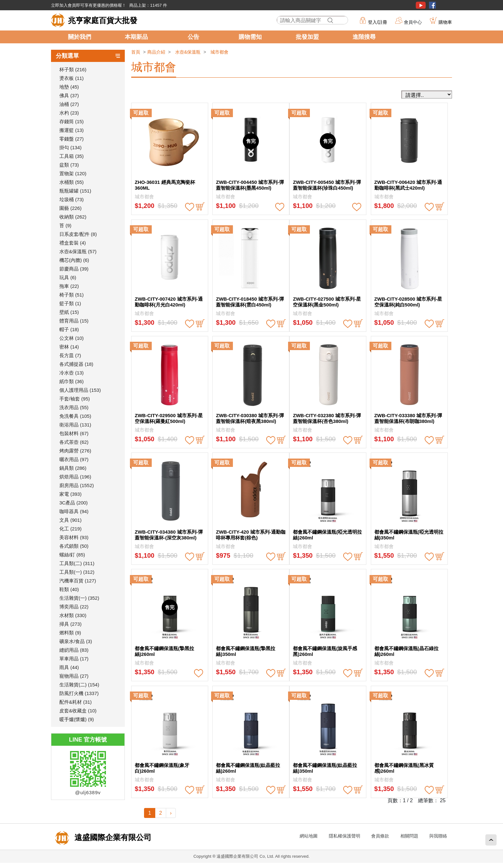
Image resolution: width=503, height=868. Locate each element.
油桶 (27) (69, 104)
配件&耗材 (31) (76, 702)
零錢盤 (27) (72, 139)
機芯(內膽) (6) (74, 260)
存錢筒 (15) (72, 121)
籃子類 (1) (70, 303)
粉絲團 (432, 5)
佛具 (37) (69, 95)
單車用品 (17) (74, 659)
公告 (193, 37)
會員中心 (413, 22)
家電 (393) (70, 494)
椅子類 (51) (72, 295)
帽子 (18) (69, 329)
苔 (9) (65, 225)
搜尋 (330, 20)
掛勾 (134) (70, 147)
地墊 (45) (69, 87)
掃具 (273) (70, 624)
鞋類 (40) (69, 589)
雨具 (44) (69, 667)
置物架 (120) (73, 173)
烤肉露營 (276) (75, 451)
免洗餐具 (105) (75, 416)
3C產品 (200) (73, 503)
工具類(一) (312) (77, 572)
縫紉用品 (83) (74, 650)
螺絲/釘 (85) (72, 555)
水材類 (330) (73, 615)
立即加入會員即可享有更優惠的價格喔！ (89, 5)
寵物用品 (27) (74, 676)
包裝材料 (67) (74, 433)
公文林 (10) (72, 338)
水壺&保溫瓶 (188, 52)
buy (200, 207)
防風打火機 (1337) (79, 693)
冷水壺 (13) (72, 373)
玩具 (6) (68, 277)
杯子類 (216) (73, 69)
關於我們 (80, 37)
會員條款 (380, 836)
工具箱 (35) (72, 156)
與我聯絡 (438, 836)
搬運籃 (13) (72, 130)
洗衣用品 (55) (74, 407)
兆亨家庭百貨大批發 (103, 20)
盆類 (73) (69, 165)
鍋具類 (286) (73, 468)
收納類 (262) (73, 217)
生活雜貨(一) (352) (79, 598)
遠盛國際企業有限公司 (112, 837)
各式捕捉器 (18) (76, 364)
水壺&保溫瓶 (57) (78, 251)
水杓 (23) (69, 113)
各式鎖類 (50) (74, 546)
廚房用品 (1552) (77, 485)
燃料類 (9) (70, 633)
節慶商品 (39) (74, 269)
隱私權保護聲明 (345, 836)
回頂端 (491, 840)
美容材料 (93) (74, 537)
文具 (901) (70, 520)
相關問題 (409, 836)
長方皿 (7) (70, 355)
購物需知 (250, 37)
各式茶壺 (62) (74, 442)
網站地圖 (309, 836)
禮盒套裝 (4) (73, 243)
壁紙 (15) (69, 312)
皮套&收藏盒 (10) (78, 711)
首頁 (136, 52)
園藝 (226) (70, 208)
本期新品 (136, 37)
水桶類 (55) (72, 182)
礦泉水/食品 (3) (76, 641)
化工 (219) (70, 529)
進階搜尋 (364, 37)
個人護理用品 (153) (80, 390)
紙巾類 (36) (72, 381)
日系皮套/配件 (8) (78, 234)
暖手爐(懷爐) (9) (77, 719)
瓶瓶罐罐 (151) (75, 191)
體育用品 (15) (74, 321)
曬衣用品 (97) (74, 459)
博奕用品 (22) (74, 607)
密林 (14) (69, 347)
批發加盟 (307, 37)
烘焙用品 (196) (75, 477)
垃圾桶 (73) (72, 199)
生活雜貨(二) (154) (79, 685)
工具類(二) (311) (77, 563)
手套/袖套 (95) (75, 399)
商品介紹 (156, 52)
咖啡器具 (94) (74, 511)
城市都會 (219, 52)
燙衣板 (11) (72, 78)
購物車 (445, 22)
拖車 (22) (69, 286)
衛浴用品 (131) (75, 425)
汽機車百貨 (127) (78, 581)
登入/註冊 (378, 22)
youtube (421, 5)
